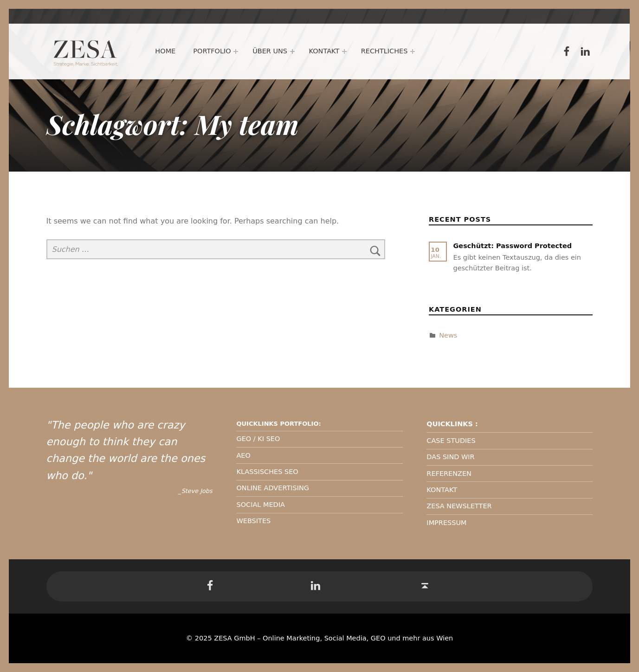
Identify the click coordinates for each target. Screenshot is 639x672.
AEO (243, 455)
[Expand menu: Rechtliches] (413, 51)
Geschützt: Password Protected (512, 246)
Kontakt (324, 51)
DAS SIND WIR (450, 457)
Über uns (270, 51)
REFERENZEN (449, 474)
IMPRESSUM (446, 523)
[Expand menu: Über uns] (292, 51)
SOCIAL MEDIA (260, 505)
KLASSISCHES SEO (267, 472)
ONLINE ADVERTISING (273, 488)
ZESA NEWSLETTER (459, 506)
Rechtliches (384, 51)
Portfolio (212, 51)
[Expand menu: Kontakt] (344, 51)
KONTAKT (442, 490)
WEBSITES (253, 521)
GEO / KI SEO (258, 439)
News (448, 335)
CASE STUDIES (451, 441)
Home (166, 51)
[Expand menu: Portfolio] (236, 51)
